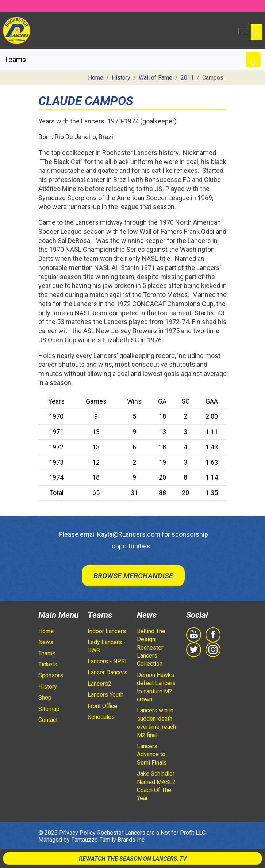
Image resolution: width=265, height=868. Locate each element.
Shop (45, 698)
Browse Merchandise (133, 576)
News (46, 642)
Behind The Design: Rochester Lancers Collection (151, 648)
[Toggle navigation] (256, 32)
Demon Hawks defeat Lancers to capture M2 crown (156, 687)
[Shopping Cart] (246, 30)
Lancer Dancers (107, 672)
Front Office (102, 706)
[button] (240, 30)
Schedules (101, 717)
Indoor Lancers (107, 631)
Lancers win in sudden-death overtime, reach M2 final (156, 723)
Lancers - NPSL (108, 661)
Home (46, 631)
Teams (47, 653)
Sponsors (51, 675)
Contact (48, 720)
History (48, 687)
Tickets (48, 664)
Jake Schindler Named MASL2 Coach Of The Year (156, 786)
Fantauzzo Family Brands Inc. (108, 840)
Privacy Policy (77, 833)
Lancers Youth (105, 695)
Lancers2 (99, 684)
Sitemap (49, 709)
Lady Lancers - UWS (107, 646)
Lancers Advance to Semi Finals (152, 754)
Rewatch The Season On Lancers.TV (133, 859)
